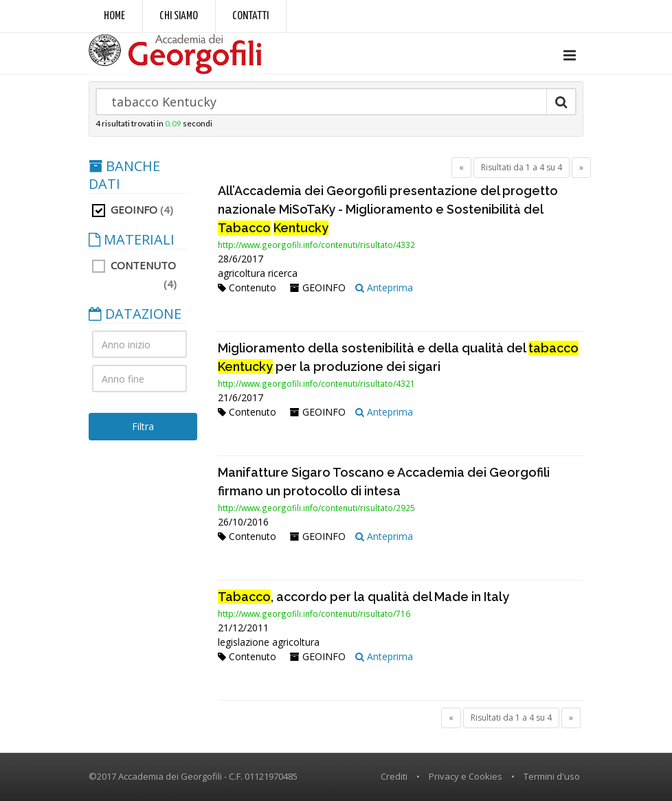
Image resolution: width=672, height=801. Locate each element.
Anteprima (384, 287)
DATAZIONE (135, 314)
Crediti (394, 776)
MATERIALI (132, 240)
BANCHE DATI (124, 175)
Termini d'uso (552, 776)
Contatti (250, 16)
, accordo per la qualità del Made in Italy (363, 597)
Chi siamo (179, 16)
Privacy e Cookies (466, 776)
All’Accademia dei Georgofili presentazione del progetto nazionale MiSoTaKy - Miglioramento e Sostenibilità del (388, 209)
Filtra (143, 426)
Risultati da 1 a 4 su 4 (522, 167)
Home (114, 16)
